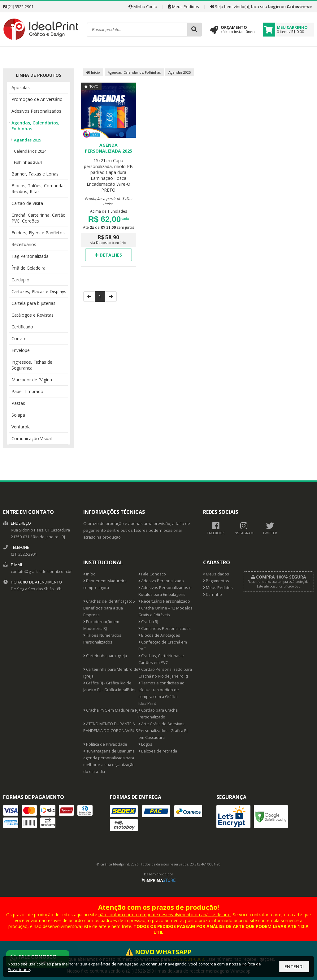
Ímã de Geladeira (28, 268)
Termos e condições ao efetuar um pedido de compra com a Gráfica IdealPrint (161, 693)
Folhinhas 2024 (28, 162)
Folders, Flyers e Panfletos (38, 233)
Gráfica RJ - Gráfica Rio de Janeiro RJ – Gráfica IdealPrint (109, 686)
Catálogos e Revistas (33, 315)
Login (274, 7)
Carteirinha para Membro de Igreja (111, 673)
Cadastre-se (299, 7)
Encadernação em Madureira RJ (101, 625)
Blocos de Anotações (159, 635)
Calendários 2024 (30, 151)
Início (93, 72)
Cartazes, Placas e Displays (39, 291)
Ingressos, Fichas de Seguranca (32, 365)
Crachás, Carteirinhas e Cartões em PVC (161, 659)
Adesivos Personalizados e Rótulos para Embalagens (165, 591)
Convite (19, 338)
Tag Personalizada (30, 256)
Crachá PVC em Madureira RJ (111, 710)
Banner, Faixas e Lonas (35, 174)
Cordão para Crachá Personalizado (158, 714)
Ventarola (21, 427)
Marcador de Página (32, 380)
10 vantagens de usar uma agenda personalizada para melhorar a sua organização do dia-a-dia (109, 761)
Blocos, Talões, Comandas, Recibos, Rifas (39, 189)
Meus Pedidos (184, 7)
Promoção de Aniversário (37, 99)
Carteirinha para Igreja (105, 656)
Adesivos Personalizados (36, 111)
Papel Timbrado (27, 391)
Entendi (294, 967)
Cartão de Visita (27, 203)
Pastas (18, 403)
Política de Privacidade (105, 744)
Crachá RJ (148, 622)
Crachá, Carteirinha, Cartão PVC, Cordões (39, 218)
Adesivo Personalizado (161, 581)
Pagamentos (216, 581)
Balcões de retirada (158, 751)
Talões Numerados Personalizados (102, 639)
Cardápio (20, 280)
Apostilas (21, 87)
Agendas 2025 (28, 140)
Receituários (24, 244)
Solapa (18, 415)
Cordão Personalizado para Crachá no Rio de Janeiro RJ (165, 673)
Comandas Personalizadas (165, 629)
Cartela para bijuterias (33, 303)
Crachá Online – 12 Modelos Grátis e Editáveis (165, 611)
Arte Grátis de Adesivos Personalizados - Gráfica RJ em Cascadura (163, 731)
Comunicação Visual (32, 438)
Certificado (22, 327)
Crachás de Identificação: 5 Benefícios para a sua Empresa (109, 608)
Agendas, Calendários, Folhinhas (35, 126)
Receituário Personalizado (164, 601)
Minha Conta (143, 7)
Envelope (21, 350)
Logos (145, 744)
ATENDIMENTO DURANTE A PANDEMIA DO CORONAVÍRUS (111, 727)
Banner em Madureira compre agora (105, 584)
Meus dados (216, 574)
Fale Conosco (152, 574)
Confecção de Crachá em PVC (163, 646)
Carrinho (213, 594)
